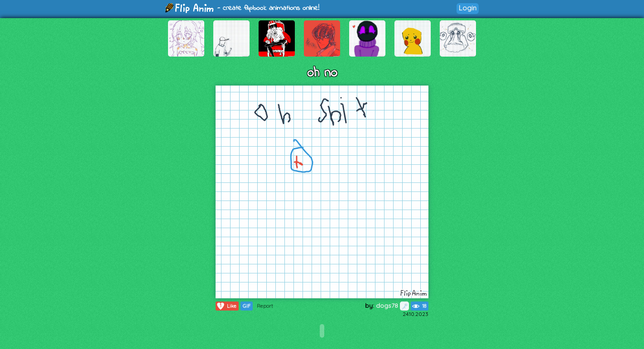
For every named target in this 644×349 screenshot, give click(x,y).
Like (226, 306)
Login (468, 8)
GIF (247, 306)
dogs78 (392, 306)
